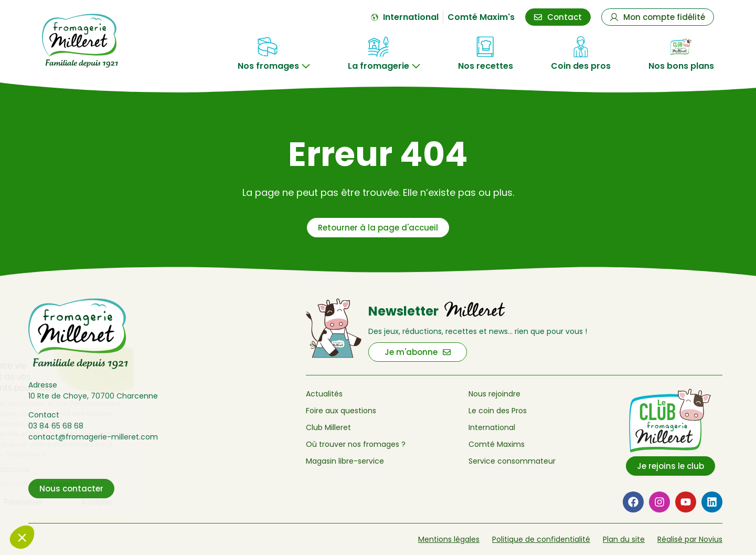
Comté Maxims (497, 444)
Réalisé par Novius (690, 539)
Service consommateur (512, 461)
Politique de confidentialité (541, 539)
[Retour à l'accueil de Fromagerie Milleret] (92, 41)
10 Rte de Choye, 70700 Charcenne (93, 396)
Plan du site (624, 539)
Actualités (324, 394)
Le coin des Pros (498, 411)
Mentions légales (449, 539)
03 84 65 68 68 (56, 426)
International (492, 427)
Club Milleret (328, 427)
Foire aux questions (341, 411)
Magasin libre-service (345, 461)
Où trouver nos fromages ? (356, 444)
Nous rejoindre (494, 394)
